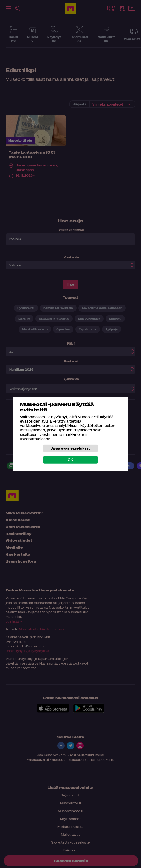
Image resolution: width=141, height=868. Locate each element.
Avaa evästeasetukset (70, 448)
